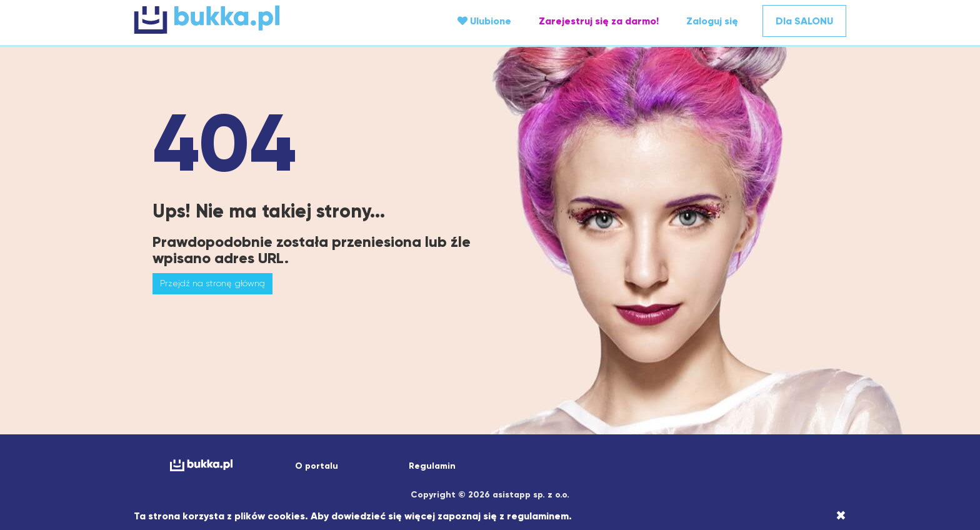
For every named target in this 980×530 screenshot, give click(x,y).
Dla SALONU (804, 21)
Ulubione (484, 21)
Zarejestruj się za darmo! (599, 21)
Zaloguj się (712, 21)
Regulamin (432, 466)
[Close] (841, 516)
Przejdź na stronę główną (212, 283)
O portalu (317, 466)
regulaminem (538, 516)
